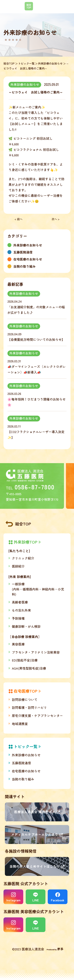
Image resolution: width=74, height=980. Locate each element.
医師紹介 (18, 566)
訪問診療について (25, 699)
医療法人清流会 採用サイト (35, 812)
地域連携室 (20, 724)
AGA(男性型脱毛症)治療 (29, 668)
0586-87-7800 (34, 487)
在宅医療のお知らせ (26, 771)
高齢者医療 (20, 602)
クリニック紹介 (23, 558)
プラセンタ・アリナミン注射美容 (36, 652)
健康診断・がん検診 (26, 626)
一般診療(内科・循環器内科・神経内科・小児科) (38, 589)
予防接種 (18, 618)
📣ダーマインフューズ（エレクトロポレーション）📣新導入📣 (37, 369)
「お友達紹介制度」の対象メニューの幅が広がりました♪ (36, 310)
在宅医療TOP (26, 691)
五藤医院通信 (21, 763)
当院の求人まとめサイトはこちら (35, 866)
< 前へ (19, 219)
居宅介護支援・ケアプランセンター (37, 716)
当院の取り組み (23, 779)
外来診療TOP (26, 542)
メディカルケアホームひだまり (35, 834)
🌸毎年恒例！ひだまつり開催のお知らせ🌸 (37, 402)
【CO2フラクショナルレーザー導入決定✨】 (36, 434)
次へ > (55, 219)
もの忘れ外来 (21, 610)
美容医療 (18, 644)
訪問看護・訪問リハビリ (29, 707)
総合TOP (9, 63)
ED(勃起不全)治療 (25, 660)
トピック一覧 (26, 63)
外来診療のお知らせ (50, 63)
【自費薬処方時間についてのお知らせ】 (36, 339)
